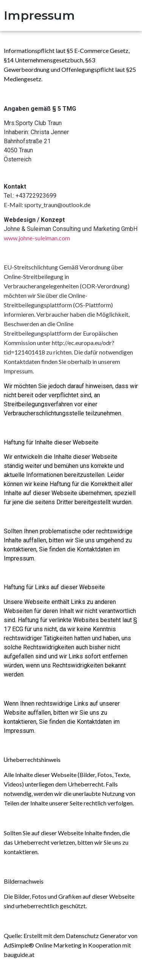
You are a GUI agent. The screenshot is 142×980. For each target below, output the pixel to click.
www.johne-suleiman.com (37, 238)
